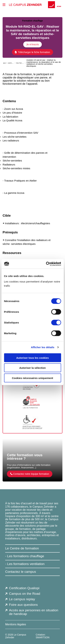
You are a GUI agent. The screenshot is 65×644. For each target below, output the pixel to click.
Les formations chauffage (26, 556)
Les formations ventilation (26, 564)
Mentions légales (16, 624)
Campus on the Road (25, 594)
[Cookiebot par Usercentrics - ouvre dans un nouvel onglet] (46, 264)
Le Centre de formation (22, 548)
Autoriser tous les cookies (33, 358)
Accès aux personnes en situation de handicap (34, 612)
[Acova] (59, 5)
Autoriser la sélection (32, 368)
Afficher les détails (43, 347)
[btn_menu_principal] (4, 5)
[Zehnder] (52, 5)
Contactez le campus (21, 572)
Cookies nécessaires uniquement (33, 378)
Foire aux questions (23, 605)
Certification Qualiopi (24, 588)
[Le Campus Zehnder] (25, 5)
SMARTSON (43, 637)
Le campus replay (22, 599)
